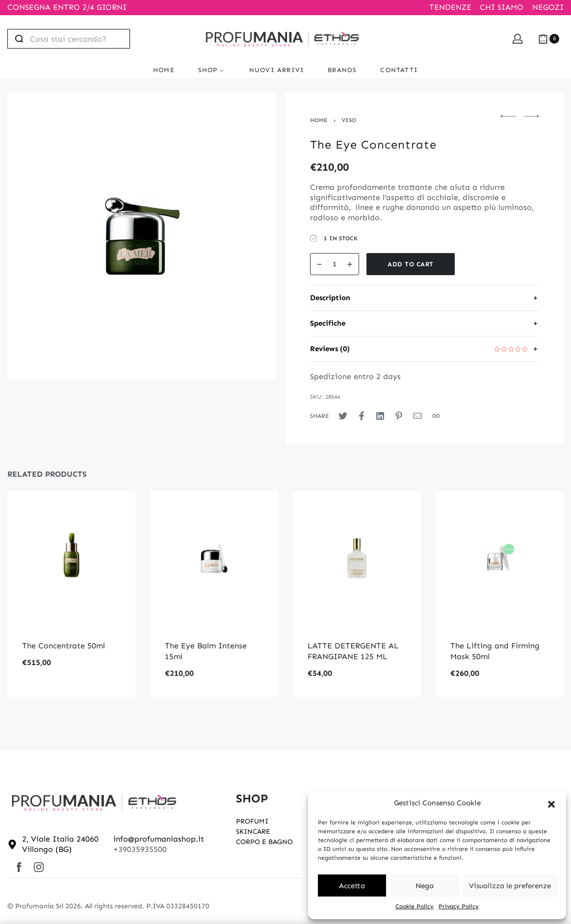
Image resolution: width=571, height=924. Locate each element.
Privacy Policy (459, 906)
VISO (349, 120)
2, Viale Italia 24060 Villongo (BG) (60, 844)
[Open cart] (549, 39)
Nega (425, 886)
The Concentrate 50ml (64, 646)
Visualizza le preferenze (510, 886)
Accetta (352, 886)
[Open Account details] (518, 39)
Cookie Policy (415, 906)
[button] (551, 803)
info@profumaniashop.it (159, 839)
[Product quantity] (335, 264)
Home (319, 120)
